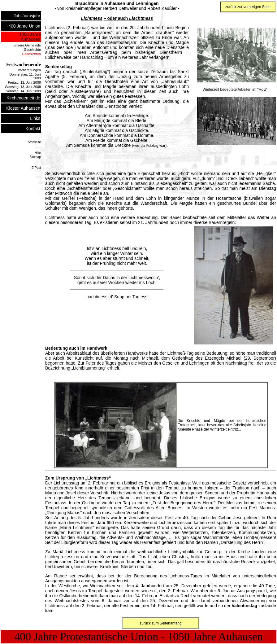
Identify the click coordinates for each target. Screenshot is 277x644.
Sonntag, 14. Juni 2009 (23, 91)
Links (35, 118)
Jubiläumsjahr (27, 16)
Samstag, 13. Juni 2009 (23, 87)
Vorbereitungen (29, 70)
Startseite (34, 142)
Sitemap (35, 157)
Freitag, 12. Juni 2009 (24, 82)
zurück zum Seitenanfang (160, 623)
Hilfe (38, 153)
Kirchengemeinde (24, 98)
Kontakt (33, 129)
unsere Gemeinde (27, 45)
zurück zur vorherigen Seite (248, 7)
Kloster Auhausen (24, 108)
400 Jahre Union (25, 26)
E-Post (36, 168)
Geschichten (31, 54)
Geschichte (32, 50)
